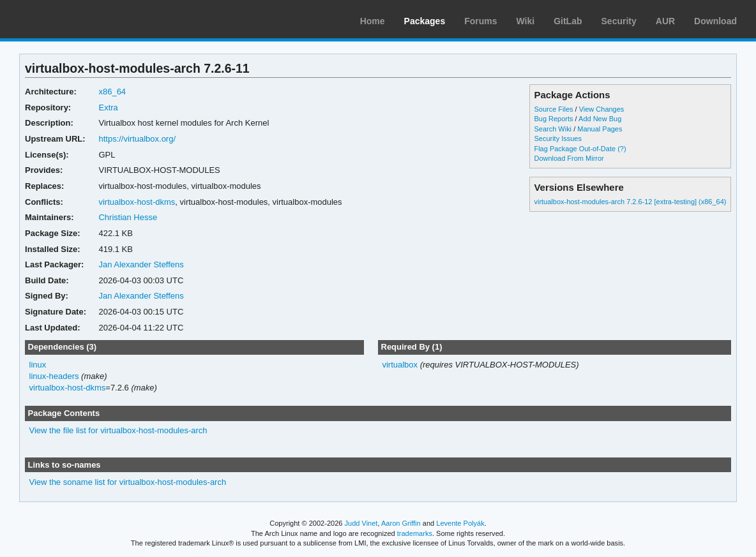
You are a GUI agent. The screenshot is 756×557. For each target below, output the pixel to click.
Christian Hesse (128, 217)
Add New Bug (600, 119)
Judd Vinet (361, 523)
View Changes (602, 109)
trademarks (415, 533)
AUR (665, 21)
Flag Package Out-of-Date (575, 149)
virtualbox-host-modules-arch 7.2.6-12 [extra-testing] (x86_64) (630, 202)
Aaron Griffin (401, 523)
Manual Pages (600, 129)
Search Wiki (553, 129)
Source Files (553, 109)
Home (373, 21)
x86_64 (112, 92)
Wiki (526, 21)
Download (715, 21)
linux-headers (54, 376)
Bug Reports (553, 119)
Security (619, 21)
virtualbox (400, 365)
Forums (480, 21)
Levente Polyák (460, 523)
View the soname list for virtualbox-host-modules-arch (128, 482)
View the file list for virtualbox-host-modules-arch (118, 430)
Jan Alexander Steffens (141, 264)
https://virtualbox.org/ (137, 139)
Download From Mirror (569, 158)
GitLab (568, 21)
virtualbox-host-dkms (137, 202)
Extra (108, 108)
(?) (622, 149)
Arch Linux (70, 19)
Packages (425, 21)
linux (38, 365)
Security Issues (557, 138)
